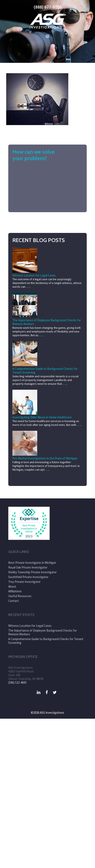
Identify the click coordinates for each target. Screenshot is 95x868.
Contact (14, 601)
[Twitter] (55, 692)
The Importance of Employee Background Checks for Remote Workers (47, 322)
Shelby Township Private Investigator (32, 572)
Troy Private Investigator (24, 582)
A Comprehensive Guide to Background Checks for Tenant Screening (45, 371)
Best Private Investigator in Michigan (32, 563)
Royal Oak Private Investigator (28, 567)
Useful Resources (20, 596)
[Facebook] (47, 692)
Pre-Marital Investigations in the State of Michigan (45, 458)
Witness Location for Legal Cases (34, 275)
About (12, 586)
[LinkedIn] (39, 692)
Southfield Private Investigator (28, 577)
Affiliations (15, 591)
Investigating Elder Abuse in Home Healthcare (42, 417)
